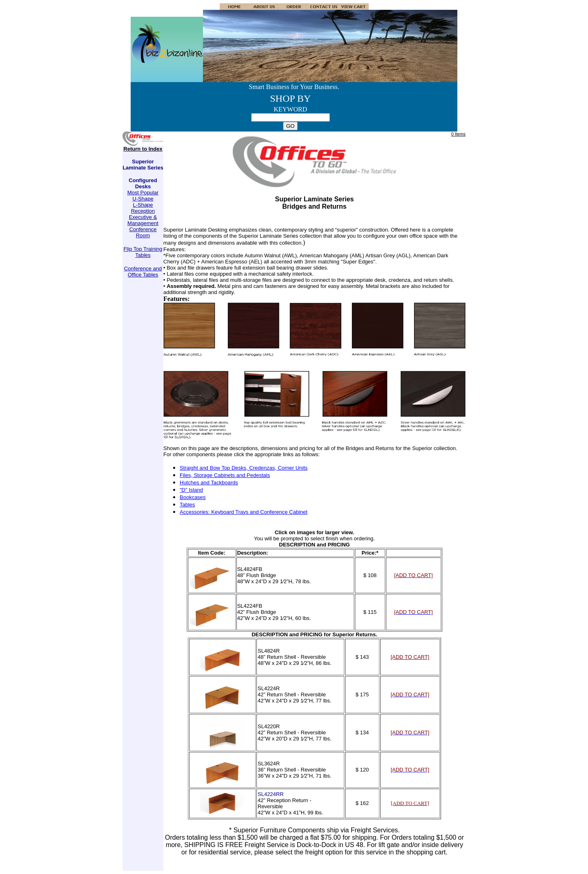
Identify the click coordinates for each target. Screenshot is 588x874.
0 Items (458, 134)
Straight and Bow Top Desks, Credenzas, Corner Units (244, 468)
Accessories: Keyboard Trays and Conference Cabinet (244, 512)
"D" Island (191, 490)
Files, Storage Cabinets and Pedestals (225, 475)
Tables (187, 505)
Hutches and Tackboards (209, 483)
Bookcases (193, 497)
